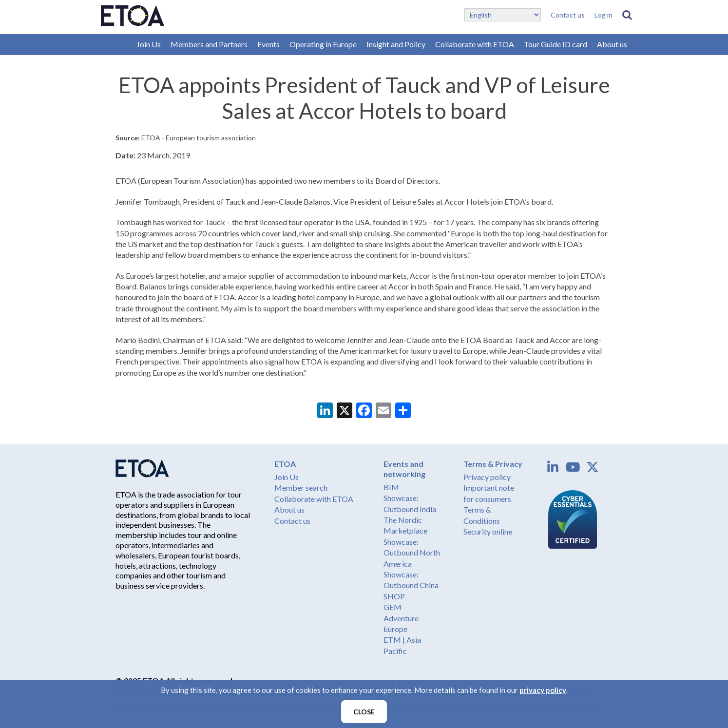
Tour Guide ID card (556, 44)
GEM (393, 607)
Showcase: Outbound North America (412, 553)
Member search (301, 488)
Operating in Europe (323, 44)
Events (268, 44)
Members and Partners (209, 44)
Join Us (149, 44)
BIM (391, 487)
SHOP (394, 596)
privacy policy (543, 690)
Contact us (568, 15)
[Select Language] (503, 15)
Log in (603, 15)
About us (612, 44)
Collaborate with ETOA (475, 44)
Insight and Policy (396, 44)
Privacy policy (487, 477)
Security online (488, 531)
